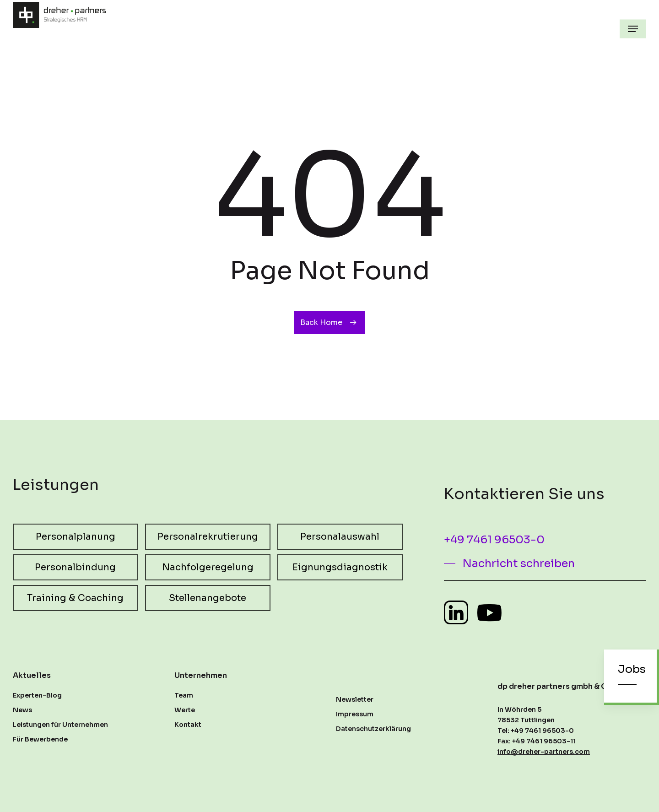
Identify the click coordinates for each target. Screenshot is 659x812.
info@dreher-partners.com (544, 752)
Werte (185, 710)
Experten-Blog (37, 695)
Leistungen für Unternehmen (60, 725)
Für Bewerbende (40, 739)
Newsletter (355, 699)
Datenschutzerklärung (373, 729)
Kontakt (188, 725)
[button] (633, 29)
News (22, 710)
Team (184, 695)
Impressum (355, 714)
